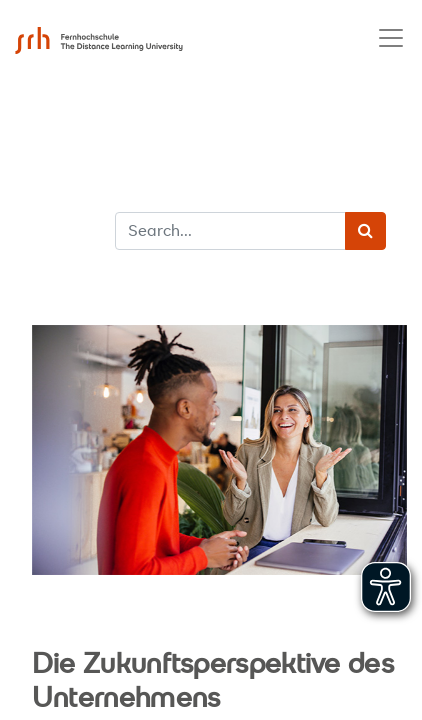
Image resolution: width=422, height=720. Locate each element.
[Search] (365, 231)
